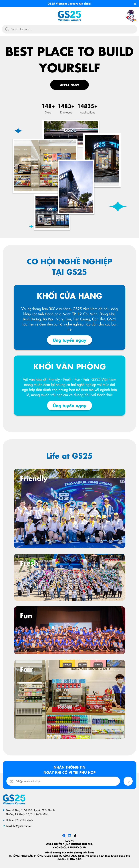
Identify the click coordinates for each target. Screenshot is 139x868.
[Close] (135, 3)
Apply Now (70, 85)
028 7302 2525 (24, 820)
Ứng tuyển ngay (69, 340)
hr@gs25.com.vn (22, 826)
